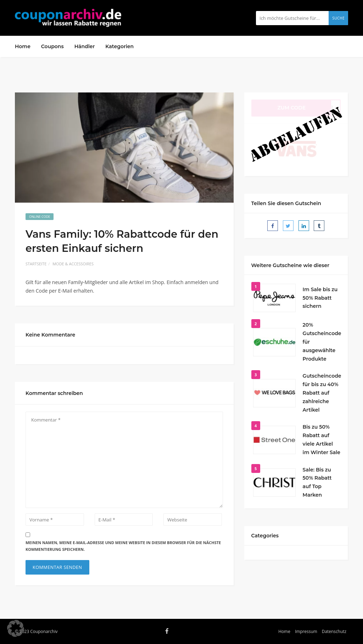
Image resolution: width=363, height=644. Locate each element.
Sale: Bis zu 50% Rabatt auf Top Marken (317, 482)
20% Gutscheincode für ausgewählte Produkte (322, 342)
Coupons (52, 46)
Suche (338, 18)
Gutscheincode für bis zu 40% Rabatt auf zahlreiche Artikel (322, 393)
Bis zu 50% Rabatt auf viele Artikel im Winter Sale (322, 439)
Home (23, 46)
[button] (16, 628)
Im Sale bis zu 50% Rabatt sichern (320, 298)
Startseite (36, 264)
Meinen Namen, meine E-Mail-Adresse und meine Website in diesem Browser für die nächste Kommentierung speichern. (123, 546)
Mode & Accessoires (73, 264)
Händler (85, 46)
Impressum (306, 631)
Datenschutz (334, 631)
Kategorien (119, 46)
